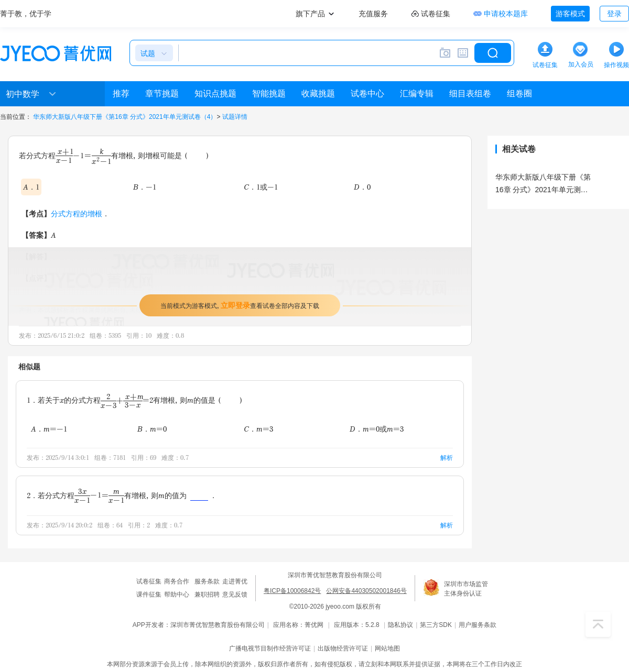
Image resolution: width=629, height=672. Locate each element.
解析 (447, 458)
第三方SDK (436, 625)
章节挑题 (162, 93)
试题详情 (235, 117)
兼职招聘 (207, 594)
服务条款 (207, 581)
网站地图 (387, 648)
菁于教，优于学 (26, 14)
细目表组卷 (470, 93)
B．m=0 (152, 429)
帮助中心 (177, 594)
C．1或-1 (261, 187)
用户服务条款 (478, 625)
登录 (614, 14)
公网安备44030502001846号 (366, 591)
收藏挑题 (318, 93)
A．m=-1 (49, 429)
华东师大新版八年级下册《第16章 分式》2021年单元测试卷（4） (125, 117)
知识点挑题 (215, 93)
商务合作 (177, 581)
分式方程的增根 (77, 213)
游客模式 (570, 14)
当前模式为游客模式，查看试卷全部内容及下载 (240, 305)
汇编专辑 (417, 93)
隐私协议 (400, 625)
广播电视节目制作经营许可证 (270, 648)
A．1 (31, 187)
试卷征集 (149, 581)
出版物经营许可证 (343, 648)
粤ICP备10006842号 (292, 591)
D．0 (362, 187)
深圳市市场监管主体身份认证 (466, 589)
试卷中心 (367, 93)
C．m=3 (258, 429)
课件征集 (149, 594)
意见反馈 (235, 594)
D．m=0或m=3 (377, 429)
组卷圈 (519, 93)
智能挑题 (269, 93)
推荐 (121, 93)
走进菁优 (235, 581)
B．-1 (145, 187)
